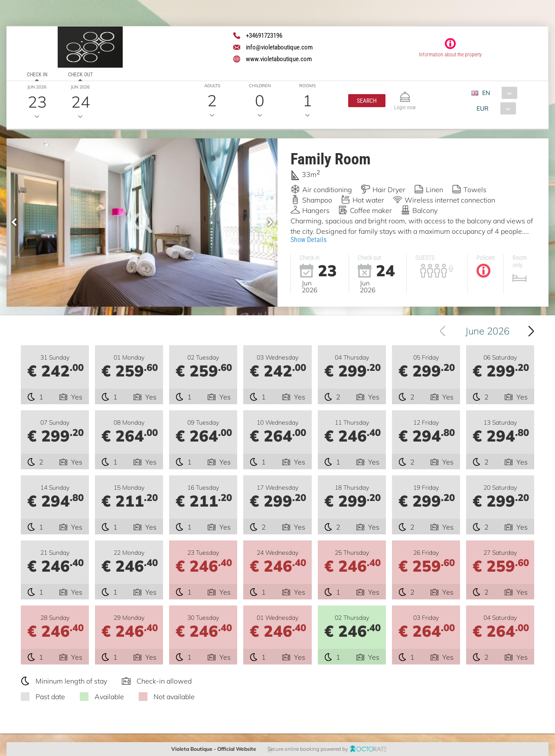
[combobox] (498, 93)
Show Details (309, 240)
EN (486, 93)
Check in (37, 75)
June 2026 (490, 331)
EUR (482, 108)
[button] (367, 101)
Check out (80, 75)
